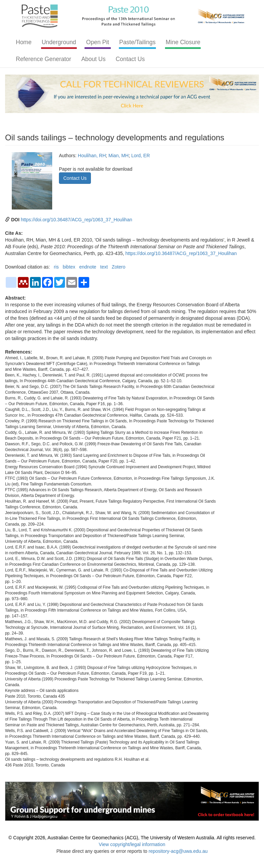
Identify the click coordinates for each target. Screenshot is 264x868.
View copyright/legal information (132, 844)
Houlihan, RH (92, 156)
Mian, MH (119, 156)
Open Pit (98, 42)
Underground (59, 42)
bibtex (69, 267)
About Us (93, 59)
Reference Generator (43, 59)
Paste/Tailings (137, 42)
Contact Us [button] (75, 178)
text (104, 267)
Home (24, 42)
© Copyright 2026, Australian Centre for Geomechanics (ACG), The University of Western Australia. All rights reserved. (132, 838)
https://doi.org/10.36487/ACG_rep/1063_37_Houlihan (77, 220)
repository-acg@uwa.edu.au (178, 851)
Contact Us (130, 59)
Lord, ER (141, 156)
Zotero (119, 267)
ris (56, 267)
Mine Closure (183, 42)
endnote (88, 267)
